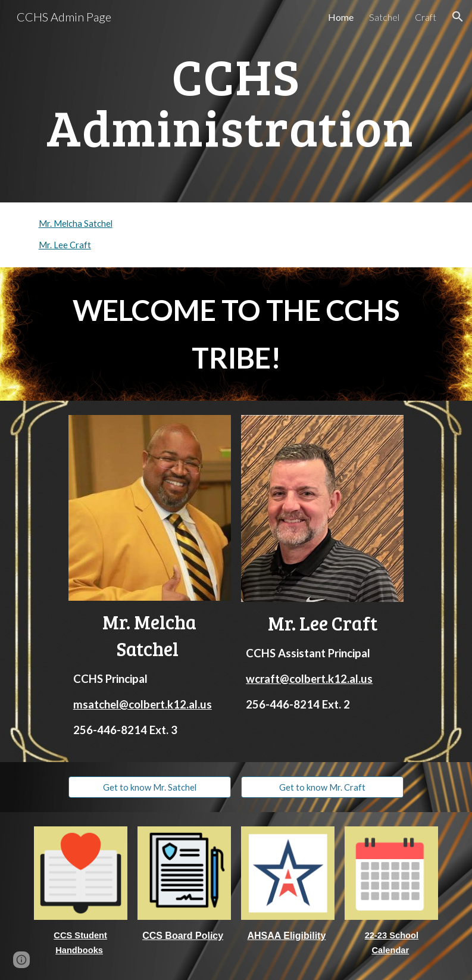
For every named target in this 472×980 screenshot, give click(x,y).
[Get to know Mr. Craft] (322, 787)
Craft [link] (426, 17)
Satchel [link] (384, 17)
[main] (236, 102)
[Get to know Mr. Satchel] (150, 787)
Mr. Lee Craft (65, 245)
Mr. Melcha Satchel (76, 224)
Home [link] (341, 17)
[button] (458, 17)
